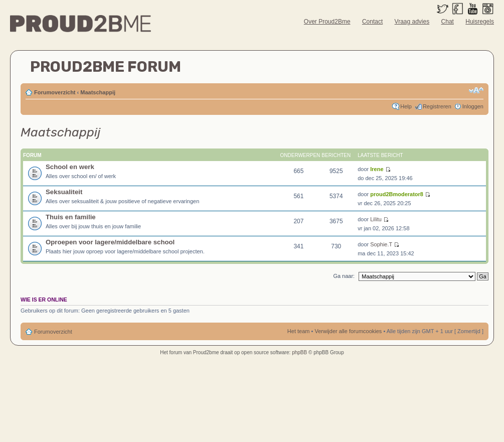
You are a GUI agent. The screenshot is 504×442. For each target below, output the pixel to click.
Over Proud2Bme (327, 22)
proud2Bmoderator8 (397, 194)
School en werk (70, 167)
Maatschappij (98, 92)
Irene (377, 169)
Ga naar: (344, 276)
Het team (299, 331)
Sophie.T (381, 244)
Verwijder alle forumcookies (348, 331)
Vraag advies (412, 22)
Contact (372, 22)
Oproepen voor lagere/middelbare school (110, 242)
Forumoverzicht (55, 92)
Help (406, 106)
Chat (448, 22)
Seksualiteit (64, 192)
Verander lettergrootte (476, 90)
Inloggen (473, 106)
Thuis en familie (71, 217)
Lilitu (376, 219)
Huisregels (480, 22)
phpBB (299, 352)
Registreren (437, 106)
